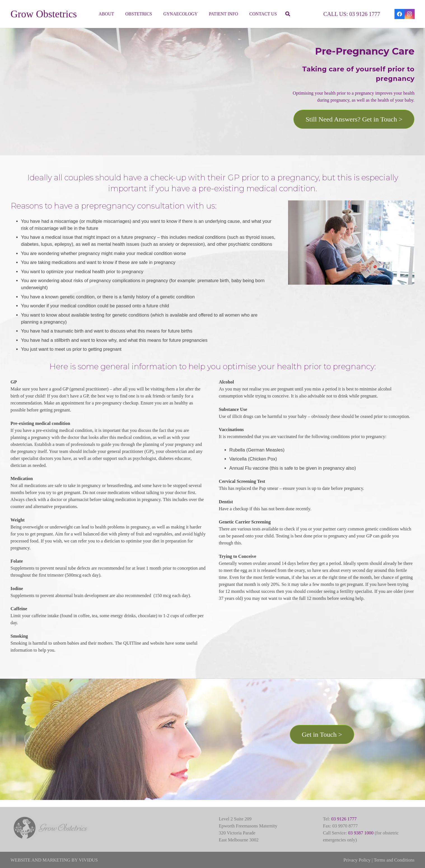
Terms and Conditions (394, 860)
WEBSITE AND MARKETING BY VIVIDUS (54, 860)
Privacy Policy (357, 860)
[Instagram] (410, 14)
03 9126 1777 (344, 819)
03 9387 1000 (361, 833)
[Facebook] (400, 14)
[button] (288, 14)
